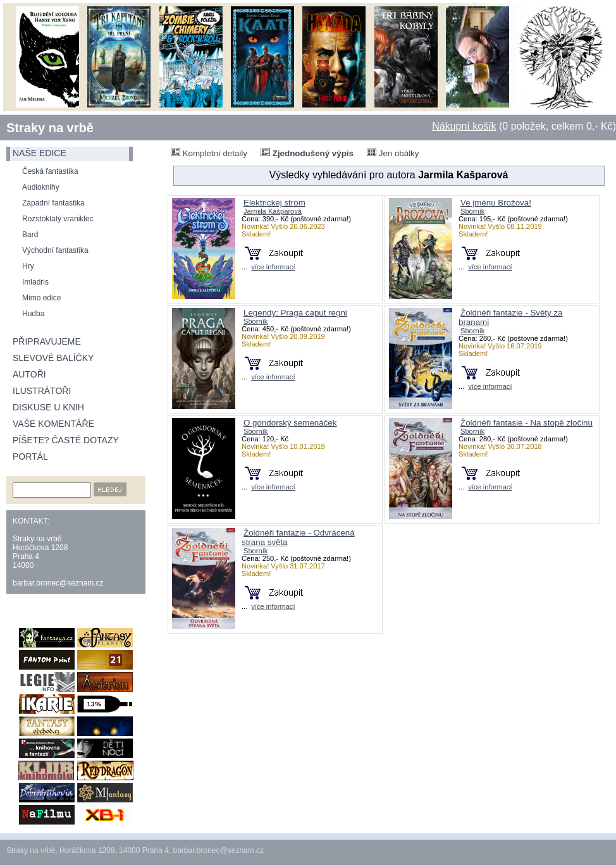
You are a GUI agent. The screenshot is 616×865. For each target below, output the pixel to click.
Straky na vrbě (50, 128)
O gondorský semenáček (290, 423)
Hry (28, 266)
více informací (273, 267)
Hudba (33, 314)
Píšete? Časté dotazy (66, 440)
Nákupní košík (464, 126)
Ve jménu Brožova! (496, 203)
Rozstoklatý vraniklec (58, 219)
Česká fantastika (50, 171)
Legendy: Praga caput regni (295, 313)
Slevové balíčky (53, 358)
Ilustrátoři (42, 391)
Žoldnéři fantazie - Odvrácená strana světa (298, 537)
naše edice (40, 153)
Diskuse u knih (48, 407)
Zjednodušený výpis (307, 153)
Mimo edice (41, 298)
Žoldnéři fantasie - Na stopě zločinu (527, 423)
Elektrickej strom (274, 203)
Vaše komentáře (53, 424)
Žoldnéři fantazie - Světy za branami (511, 317)
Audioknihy (41, 187)
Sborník (472, 211)
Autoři (29, 374)
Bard (30, 235)
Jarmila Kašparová (273, 211)
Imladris (35, 282)
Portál (30, 457)
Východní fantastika (55, 250)
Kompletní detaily (209, 153)
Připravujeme (47, 341)
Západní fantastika (53, 203)
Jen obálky (393, 153)
